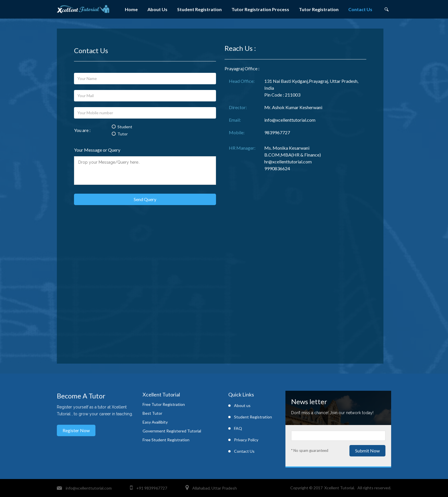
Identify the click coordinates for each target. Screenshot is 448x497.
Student (122, 127)
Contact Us (360, 9)
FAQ (238, 428)
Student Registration (199, 9)
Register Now (76, 430)
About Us (157, 9)
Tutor (120, 134)
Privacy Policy (246, 440)
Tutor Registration (319, 9)
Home (131, 9)
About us (242, 405)
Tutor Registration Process (260, 9)
